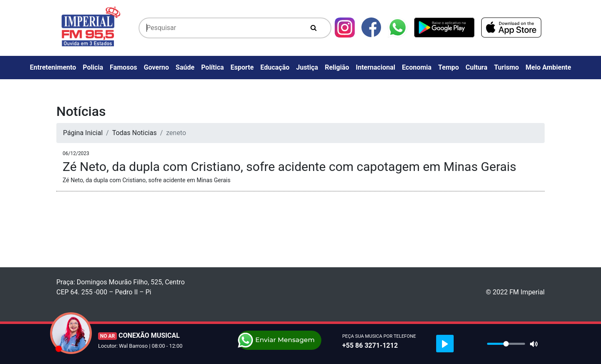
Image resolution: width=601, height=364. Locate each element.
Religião (337, 67)
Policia (93, 67)
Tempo (449, 67)
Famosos (123, 67)
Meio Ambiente (548, 67)
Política (212, 67)
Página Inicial (83, 133)
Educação (275, 67)
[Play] (445, 344)
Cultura (477, 67)
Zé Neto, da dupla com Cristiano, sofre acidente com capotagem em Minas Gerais (289, 167)
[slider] (506, 344)
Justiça (307, 67)
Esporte (242, 67)
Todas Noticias (135, 133)
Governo (157, 67)
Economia (417, 67)
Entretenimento (53, 67)
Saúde (185, 67)
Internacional (376, 67)
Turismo (507, 67)
